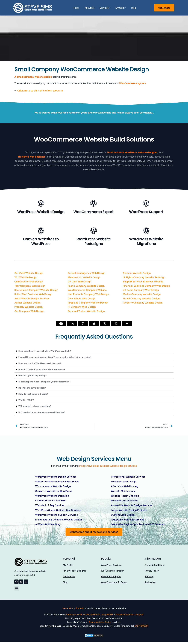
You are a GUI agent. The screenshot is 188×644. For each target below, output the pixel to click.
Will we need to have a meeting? (35, 406)
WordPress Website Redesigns (94, 241)
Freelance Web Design (124, 481)
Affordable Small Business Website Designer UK (90, 614)
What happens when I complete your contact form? (44, 382)
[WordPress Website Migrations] (146, 231)
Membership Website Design (84, 277)
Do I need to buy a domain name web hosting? (42, 412)
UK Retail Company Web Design (141, 290)
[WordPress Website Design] (41, 204)
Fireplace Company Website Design (88, 303)
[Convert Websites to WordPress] (41, 231)
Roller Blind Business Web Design (33, 294)
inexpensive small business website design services (108, 466)
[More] (127, 324)
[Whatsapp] (116, 324)
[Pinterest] (83, 324)
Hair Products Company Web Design (88, 294)
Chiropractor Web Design (29, 282)
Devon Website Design (100, 621)
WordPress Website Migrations (146, 241)
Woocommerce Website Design (53, 486)
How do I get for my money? (33, 376)
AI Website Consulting (48, 524)
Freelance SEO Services (124, 500)
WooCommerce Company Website (87, 290)
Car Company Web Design (29, 311)
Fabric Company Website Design (86, 286)
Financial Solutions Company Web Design (146, 286)
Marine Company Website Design (142, 294)
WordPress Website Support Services (57, 514)
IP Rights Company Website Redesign (144, 277)
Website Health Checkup (125, 496)
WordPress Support (146, 212)
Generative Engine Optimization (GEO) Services (138, 524)
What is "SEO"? (26, 400)
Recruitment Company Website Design (36, 290)
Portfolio (80, 608)
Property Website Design (28, 307)
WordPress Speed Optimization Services (58, 510)
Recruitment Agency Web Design (86, 273)
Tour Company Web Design (30, 286)
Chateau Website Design (137, 273)
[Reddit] (94, 324)
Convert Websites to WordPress (41, 241)
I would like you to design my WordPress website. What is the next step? (55, 357)
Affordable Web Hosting (125, 486)
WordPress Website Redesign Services (57, 481)
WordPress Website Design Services (56, 477)
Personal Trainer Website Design (86, 311)
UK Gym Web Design (80, 282)
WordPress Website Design (41, 212)
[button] (94, 351)
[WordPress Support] (146, 204)
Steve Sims (68, 608)
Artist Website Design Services (32, 298)
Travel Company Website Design (141, 298)
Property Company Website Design (143, 303)
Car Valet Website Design (29, 273)
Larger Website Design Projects (129, 510)
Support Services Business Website (143, 282)
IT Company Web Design (82, 307)
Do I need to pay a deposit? (32, 388)
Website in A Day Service (49, 505)
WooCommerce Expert (94, 212)
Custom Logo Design (123, 514)
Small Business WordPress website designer (132, 152)
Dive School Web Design (82, 298)
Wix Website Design (26, 277)
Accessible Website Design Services (132, 505)
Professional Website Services (128, 477)
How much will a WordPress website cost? (40, 363)
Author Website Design (27, 303)
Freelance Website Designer (130, 614)
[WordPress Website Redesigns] (94, 231)
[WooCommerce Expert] (93, 204)
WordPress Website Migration (52, 496)
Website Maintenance (123, 491)
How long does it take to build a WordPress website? (45, 351)
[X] (105, 324)
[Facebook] (61, 324)
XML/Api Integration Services (128, 519)
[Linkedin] (72, 324)
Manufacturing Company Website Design (58, 519)
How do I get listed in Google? (33, 394)
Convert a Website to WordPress (54, 491)
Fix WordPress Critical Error (51, 500)
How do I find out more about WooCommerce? (42, 369)
